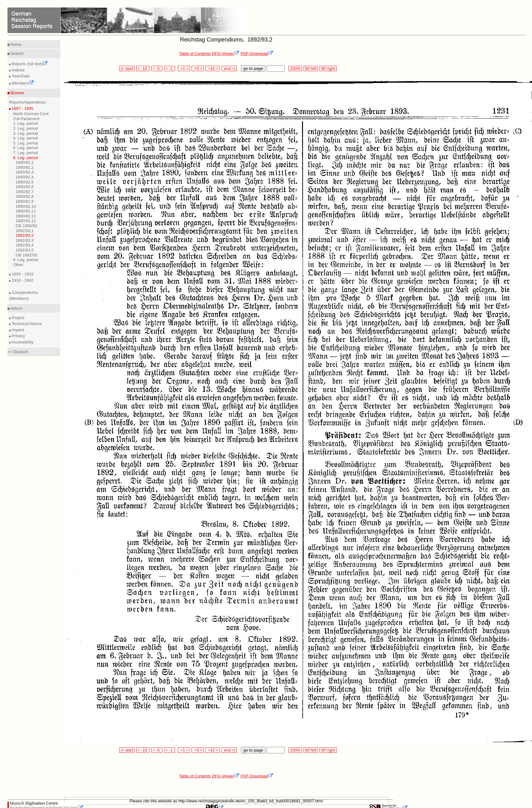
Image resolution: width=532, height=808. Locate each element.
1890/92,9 (25, 201)
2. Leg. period (26, 128)
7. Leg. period (26, 153)
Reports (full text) (29, 64)
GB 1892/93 (26, 255)
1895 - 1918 (22, 274)
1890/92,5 (25, 182)
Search (17, 54)
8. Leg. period (26, 158)
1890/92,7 (25, 192)
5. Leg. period (26, 143)
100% (295, 68)
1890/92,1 (25, 162)
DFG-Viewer (226, 54)
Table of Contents (195, 54)
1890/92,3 (25, 172)
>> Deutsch (18, 352)
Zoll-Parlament (26, 119)
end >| (229, 68)
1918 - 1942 (22, 280)
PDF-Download (257, 54)
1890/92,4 (25, 177)
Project (17, 318)
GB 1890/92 (26, 226)
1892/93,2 (25, 235)
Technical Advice (26, 324)
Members (22, 83)
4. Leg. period (26, 138)
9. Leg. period (26, 260)
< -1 (170, 68)
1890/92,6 (25, 187)
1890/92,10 (26, 206)
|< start (127, 68)
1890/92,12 (26, 216)
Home (16, 44)
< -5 (157, 68)
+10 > (212, 68)
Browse (17, 93)
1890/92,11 (26, 211)
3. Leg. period (26, 133)
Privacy (18, 336)
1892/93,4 (25, 245)
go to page (253, 68)
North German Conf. (31, 114)
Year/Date (20, 76)
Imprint (17, 330)
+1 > (184, 68)
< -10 (143, 68)
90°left (311, 68)
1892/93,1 (25, 231)
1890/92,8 (25, 196)
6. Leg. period (26, 148)
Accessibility (22, 342)
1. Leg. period (26, 123)
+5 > (198, 68)
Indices (18, 70)
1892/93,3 (25, 240)
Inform (16, 308)
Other (18, 265)
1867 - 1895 (22, 108)
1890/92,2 (25, 167)
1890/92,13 (26, 221)
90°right (328, 68)
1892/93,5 (25, 250)
